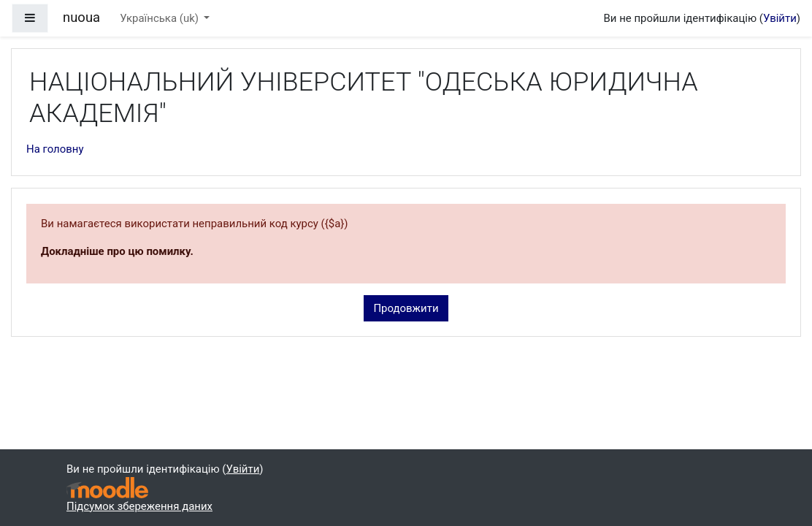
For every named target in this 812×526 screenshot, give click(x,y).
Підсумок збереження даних (139, 506)
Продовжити (406, 308)
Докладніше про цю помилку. (117, 251)
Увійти (780, 18)
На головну (55, 149)
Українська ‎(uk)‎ (160, 18)
